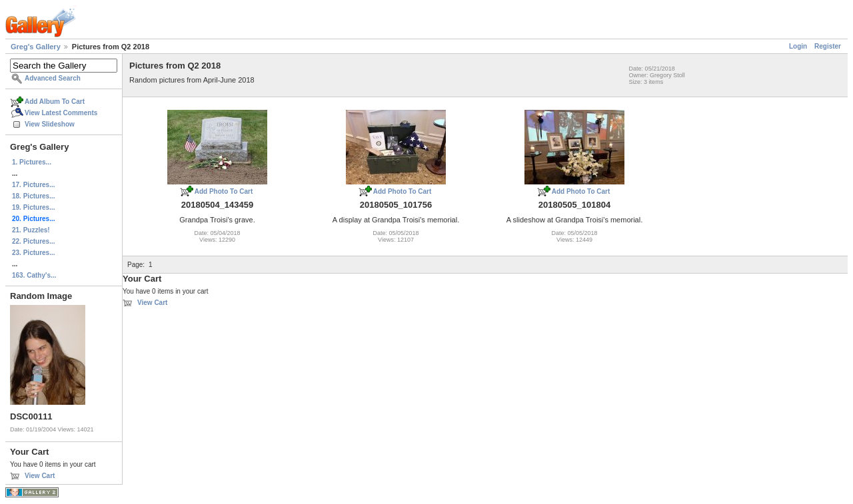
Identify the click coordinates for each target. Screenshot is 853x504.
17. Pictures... (33, 185)
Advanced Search (53, 78)
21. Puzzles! (31, 230)
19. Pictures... (33, 207)
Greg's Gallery (36, 47)
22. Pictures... (33, 241)
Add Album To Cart (55, 102)
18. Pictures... (33, 196)
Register (828, 46)
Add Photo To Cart (224, 191)
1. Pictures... (32, 162)
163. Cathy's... (34, 275)
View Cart (40, 476)
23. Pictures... (33, 253)
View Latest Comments (61, 113)
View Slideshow (50, 124)
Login (798, 46)
